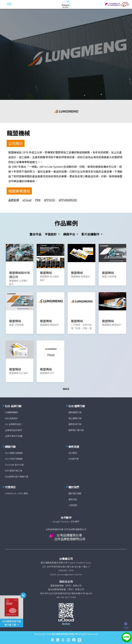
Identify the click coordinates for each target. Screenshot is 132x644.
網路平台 (69, 234)
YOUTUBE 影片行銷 (14, 465)
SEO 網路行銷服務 (14, 453)
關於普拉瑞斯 (75, 493)
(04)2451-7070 (66, 570)
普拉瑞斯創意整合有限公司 (65, 634)
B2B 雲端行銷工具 (14, 471)
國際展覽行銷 (75, 412)
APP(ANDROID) (68, 200)
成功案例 (73, 453)
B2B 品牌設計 (11, 418)
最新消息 (73, 499)
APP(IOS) (50, 200)
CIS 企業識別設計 (13, 424)
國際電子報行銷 (76, 430)
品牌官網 (14, 200)
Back (66, 389)
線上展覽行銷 (75, 418)
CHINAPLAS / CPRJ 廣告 (16, 493)
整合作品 (35, 234)
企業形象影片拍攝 (14, 436)
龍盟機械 (18, 133)
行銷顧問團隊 (11, 412)
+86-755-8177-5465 (66, 597)
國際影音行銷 (75, 424)
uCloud (27, 200)
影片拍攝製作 (91, 234)
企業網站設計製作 (14, 430)
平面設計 (51, 234)
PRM (38, 200)
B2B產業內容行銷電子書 (17, 477)
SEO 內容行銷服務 (14, 459)
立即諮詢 (73, 505)
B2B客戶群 (74, 459)
